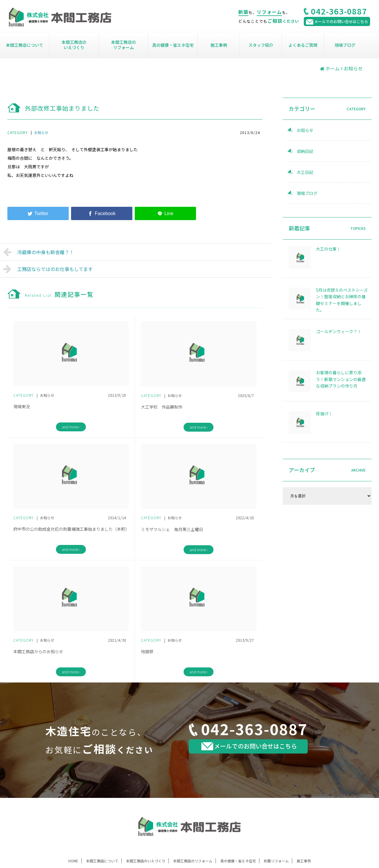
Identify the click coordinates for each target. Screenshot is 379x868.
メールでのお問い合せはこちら (249, 746)
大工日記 (305, 172)
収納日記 (305, 151)
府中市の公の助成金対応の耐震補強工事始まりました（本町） (71, 529)
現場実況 (22, 406)
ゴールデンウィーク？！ (339, 331)
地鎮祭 (147, 651)
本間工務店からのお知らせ (38, 651)
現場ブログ (345, 45)
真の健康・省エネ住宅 (173, 45)
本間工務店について (25, 45)
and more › (71, 427)
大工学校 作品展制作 (162, 407)
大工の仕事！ (328, 249)
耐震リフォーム (276, 861)
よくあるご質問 (303, 45)
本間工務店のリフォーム (123, 45)
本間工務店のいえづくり (74, 45)
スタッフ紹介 (261, 45)
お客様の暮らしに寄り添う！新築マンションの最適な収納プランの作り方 (341, 379)
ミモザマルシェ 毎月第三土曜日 (172, 529)
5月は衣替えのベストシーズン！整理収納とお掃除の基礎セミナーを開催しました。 (342, 300)
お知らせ (41, 132)
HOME (73, 861)
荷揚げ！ (324, 414)
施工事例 (219, 45)
